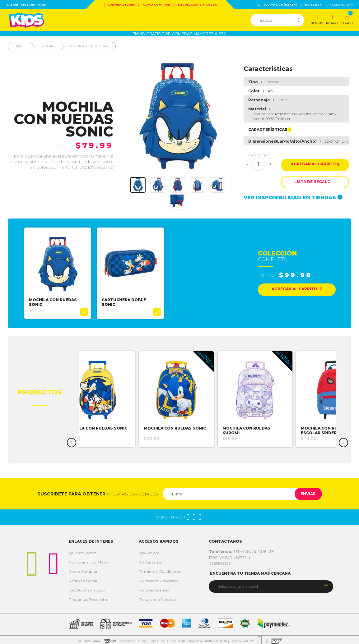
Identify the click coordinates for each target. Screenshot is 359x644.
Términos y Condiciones (160, 569)
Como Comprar (154, 5)
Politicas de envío (154, 588)
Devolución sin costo (195, 5)
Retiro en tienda (83, 578)
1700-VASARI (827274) (277, 5)
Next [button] (343, 440)
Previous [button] (72, 440)
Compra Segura (119, 5)
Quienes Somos (83, 550)
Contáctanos (150, 560)
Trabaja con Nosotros (158, 597)
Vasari (12, 5)
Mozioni (28, 5)
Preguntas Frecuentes (88, 597)
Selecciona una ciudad (238, 584)
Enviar (305, 491)
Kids (42, 5)
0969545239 (220, 561)
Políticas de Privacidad (159, 578)
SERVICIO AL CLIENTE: (242, 549)
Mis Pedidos (149, 550)
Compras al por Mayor (89, 560)
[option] (60, 272)
